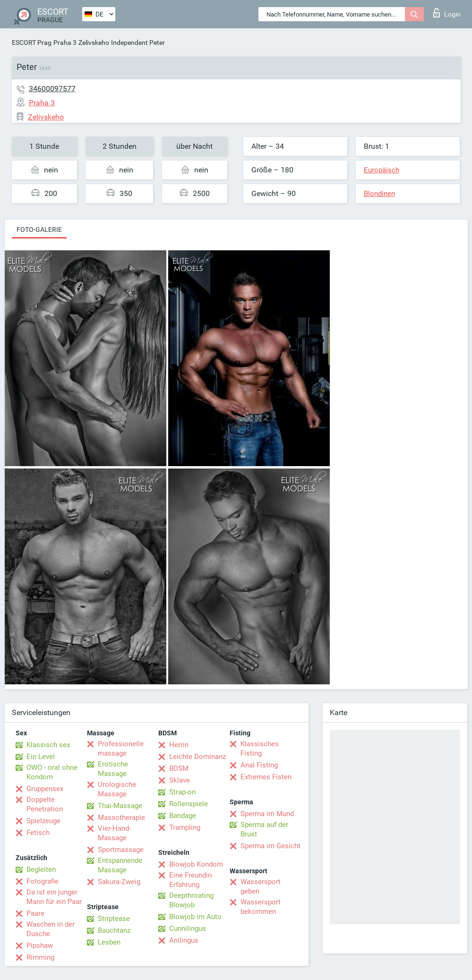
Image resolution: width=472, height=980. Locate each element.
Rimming (40, 957)
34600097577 (52, 89)
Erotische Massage (113, 769)
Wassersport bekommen (261, 907)
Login (447, 13)
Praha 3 (65, 43)
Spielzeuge (43, 821)
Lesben (109, 942)
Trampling (185, 827)
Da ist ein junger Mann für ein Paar (54, 897)
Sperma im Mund (267, 814)
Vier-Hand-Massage (114, 833)
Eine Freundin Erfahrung (190, 880)
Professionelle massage (121, 749)
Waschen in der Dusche (51, 929)
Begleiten (41, 869)
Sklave (180, 780)
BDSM (179, 768)
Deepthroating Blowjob (191, 900)
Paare (35, 913)
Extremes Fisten (266, 777)
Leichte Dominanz (197, 757)
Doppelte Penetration (45, 804)
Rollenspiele (189, 804)
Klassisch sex (48, 745)
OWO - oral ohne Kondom (52, 772)
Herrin (179, 745)
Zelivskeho (94, 43)
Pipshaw (40, 946)
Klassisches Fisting (260, 749)
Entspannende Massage (120, 865)
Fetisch (38, 833)
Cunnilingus (188, 929)
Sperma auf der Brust (264, 829)
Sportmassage (121, 850)
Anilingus (184, 940)
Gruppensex (45, 789)
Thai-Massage (120, 806)
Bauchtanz (114, 930)
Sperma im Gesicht (270, 846)
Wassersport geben (261, 886)
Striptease (114, 919)
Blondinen (379, 194)
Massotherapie (121, 818)
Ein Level (41, 757)
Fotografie (43, 881)
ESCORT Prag (32, 43)
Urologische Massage (117, 789)
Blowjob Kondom (196, 864)
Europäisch (382, 170)
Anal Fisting (259, 765)
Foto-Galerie (39, 230)
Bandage (183, 816)
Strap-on (182, 792)
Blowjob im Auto (195, 917)
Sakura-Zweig (119, 882)
